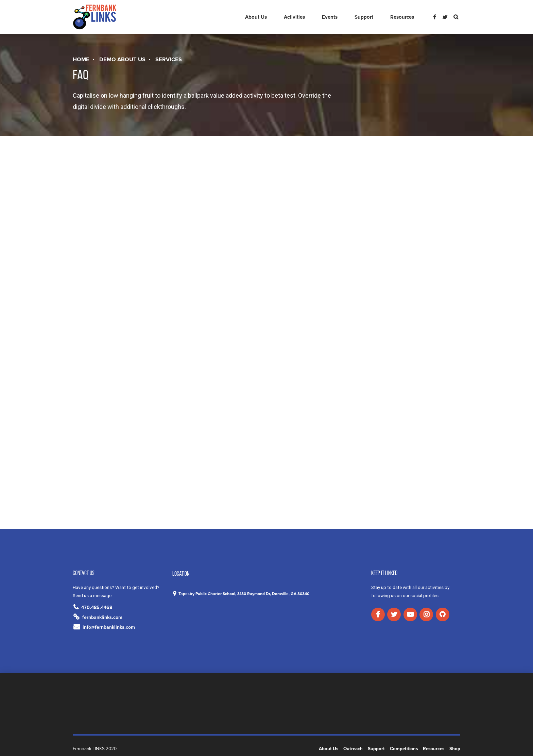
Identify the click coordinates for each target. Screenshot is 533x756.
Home (81, 60)
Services (169, 60)
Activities (294, 17)
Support (364, 17)
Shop (455, 749)
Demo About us (122, 60)
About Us (256, 17)
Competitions (404, 749)
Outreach (353, 749)
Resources (402, 17)
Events (330, 17)
